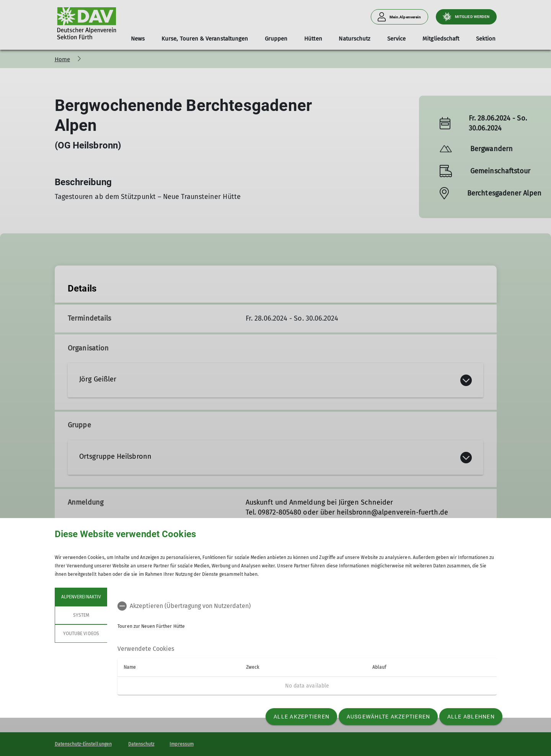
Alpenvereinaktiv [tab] (81, 597)
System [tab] (81, 615)
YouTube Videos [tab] (81, 634)
